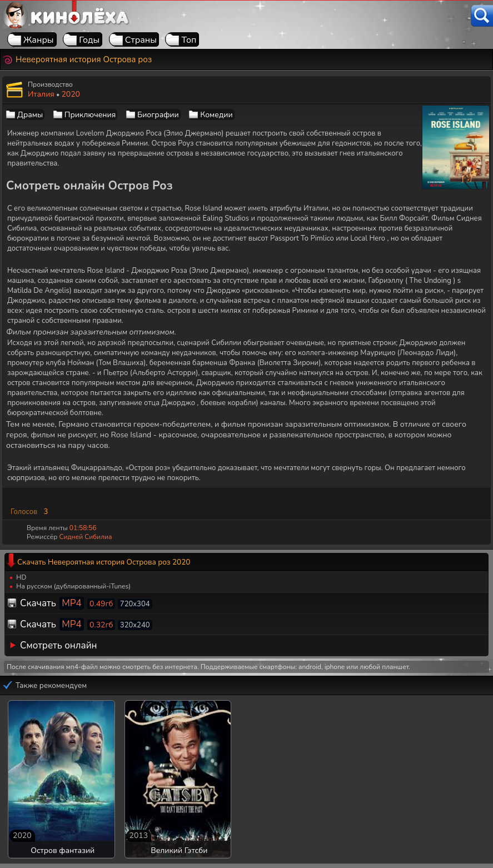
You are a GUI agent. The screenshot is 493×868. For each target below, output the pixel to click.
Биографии (158, 115)
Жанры (39, 40)
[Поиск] (482, 16)
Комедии (216, 115)
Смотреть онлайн (59, 645)
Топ (189, 40)
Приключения (90, 115)
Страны (141, 40)
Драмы (30, 115)
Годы (89, 40)
